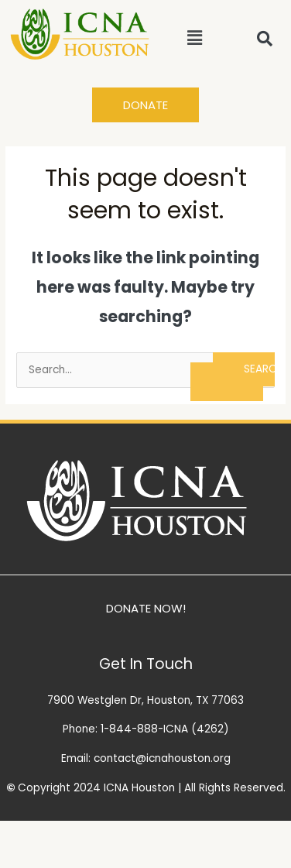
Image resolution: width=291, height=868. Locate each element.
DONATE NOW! (146, 608)
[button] (195, 38)
